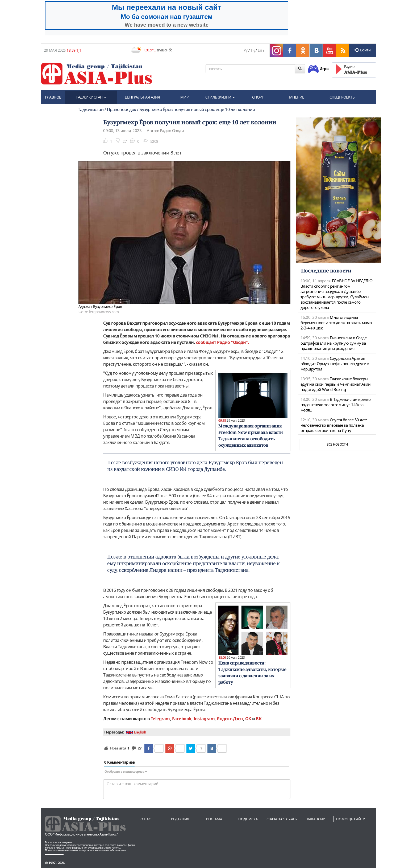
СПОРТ (258, 97)
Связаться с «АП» (282, 819)
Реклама (214, 819)
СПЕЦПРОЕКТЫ (343, 97)
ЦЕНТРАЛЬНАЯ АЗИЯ (142, 97)
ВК (259, 719)
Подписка (248, 819)
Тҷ (253, 50)
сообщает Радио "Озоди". (223, 342)
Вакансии (316, 819)
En (260, 50)
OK (248, 719)
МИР (184, 97)
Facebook (182, 719)
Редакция (180, 819)
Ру (245, 50)
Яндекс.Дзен (230, 719)
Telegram (160, 719)
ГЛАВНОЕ (53, 97)
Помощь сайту (351, 819)
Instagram (204, 719)
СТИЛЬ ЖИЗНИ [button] (220, 97)
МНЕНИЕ (297, 97)
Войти (362, 50)
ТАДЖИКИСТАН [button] (91, 97)
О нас (146, 819)
